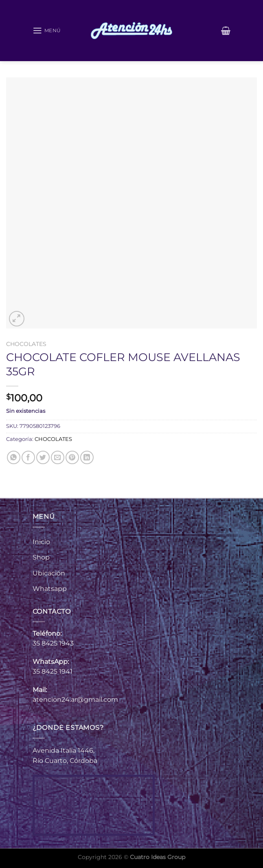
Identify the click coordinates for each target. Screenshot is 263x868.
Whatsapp (50, 589)
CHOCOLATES (26, 344)
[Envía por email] (58, 457)
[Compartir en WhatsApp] (14, 457)
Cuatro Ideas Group (158, 857)
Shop (41, 557)
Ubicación (49, 573)
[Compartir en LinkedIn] (87, 457)
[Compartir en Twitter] (43, 457)
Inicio (41, 542)
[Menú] (48, 30)
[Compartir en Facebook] (28, 457)
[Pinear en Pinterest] (72, 457)
